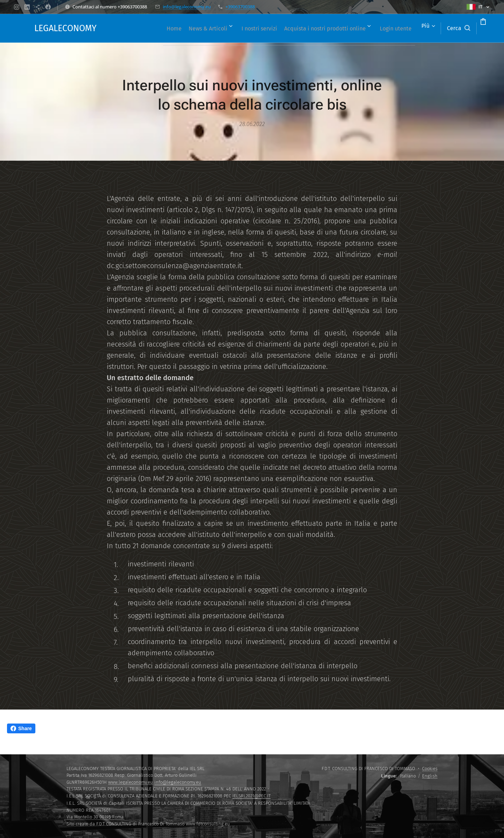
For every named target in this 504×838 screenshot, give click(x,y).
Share (21, 728)
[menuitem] (171, 28)
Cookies (430, 769)
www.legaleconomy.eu (131, 782)
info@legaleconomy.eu (187, 7)
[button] (432, 28)
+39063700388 (240, 7)
